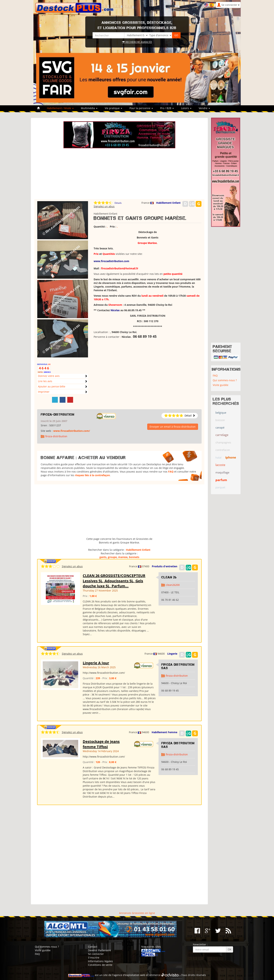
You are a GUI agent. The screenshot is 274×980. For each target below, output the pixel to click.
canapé (220, 427)
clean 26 (169, 577)
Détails (118, 203)
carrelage (222, 435)
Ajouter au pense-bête (52, 386)
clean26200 (173, 585)
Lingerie (172, 654)
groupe (112, 557)
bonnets (134, 557)
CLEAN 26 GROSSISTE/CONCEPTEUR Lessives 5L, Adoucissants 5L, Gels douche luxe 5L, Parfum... (114, 581)
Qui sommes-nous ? (225, 380)
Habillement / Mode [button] (60, 108)
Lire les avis (45, 381)
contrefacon (223, 450)
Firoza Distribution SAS (178, 666)
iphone (231, 457)
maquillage (222, 472)
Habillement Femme (164, 732)
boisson (220, 420)
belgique (221, 413)
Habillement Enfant (168, 203)
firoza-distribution (58, 415)
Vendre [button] (204, 108)
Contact (93, 947)
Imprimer (44, 392)
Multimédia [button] (89, 108)
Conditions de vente (100, 965)
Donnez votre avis (49, 376)
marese (123, 557)
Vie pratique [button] (113, 108)
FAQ (171, 472)
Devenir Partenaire (99, 950)
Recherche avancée (137, 42)
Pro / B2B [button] (167, 108)
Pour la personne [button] (141, 108)
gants (103, 557)
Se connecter (96, 954)
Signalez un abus (104, 206)
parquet (220, 487)
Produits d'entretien (165, 566)
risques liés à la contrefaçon (92, 475)
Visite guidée (221, 385)
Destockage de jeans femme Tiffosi (101, 744)
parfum (221, 480)
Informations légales (100, 961)
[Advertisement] (119, 174)
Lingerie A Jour (96, 663)
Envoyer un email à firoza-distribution (173, 427)
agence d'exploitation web (129, 975)
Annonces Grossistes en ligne (137, 913)
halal (218, 458)
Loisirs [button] (186, 108)
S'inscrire (94, 958)
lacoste (220, 465)
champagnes (223, 442)
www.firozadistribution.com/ (72, 431)
